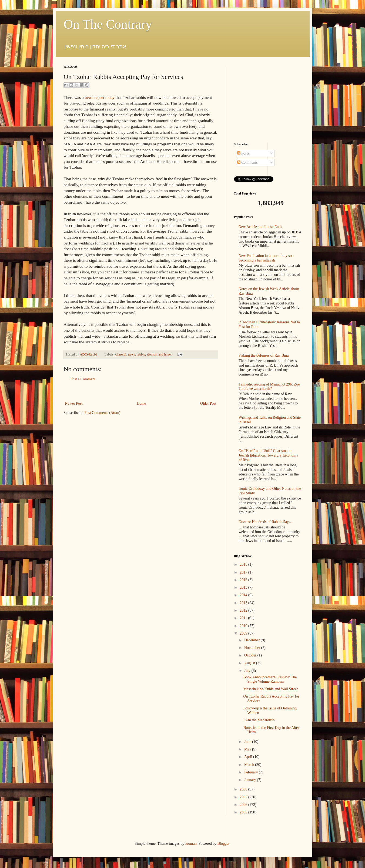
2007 (244, 797)
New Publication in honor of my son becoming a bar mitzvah (266, 258)
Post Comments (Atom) (103, 413)
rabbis (141, 354)
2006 (244, 805)
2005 (244, 812)
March (250, 765)
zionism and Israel (159, 354)
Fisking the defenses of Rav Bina (264, 355)
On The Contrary (108, 24)
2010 (244, 626)
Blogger (223, 844)
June (248, 742)
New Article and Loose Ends (260, 227)
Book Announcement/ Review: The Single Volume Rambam (270, 679)
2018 (244, 564)
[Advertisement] (141, 391)
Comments (247, 162)
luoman (191, 844)
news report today (100, 97)
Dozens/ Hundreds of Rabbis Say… (266, 522)
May (248, 749)
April (249, 757)
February (252, 772)
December (252, 640)
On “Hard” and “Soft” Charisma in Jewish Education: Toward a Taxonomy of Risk (268, 455)
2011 (244, 618)
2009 (244, 633)
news (132, 354)
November (253, 648)
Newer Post (74, 403)
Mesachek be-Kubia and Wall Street (270, 689)
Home (141, 403)
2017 (244, 572)
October (251, 655)
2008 (244, 789)
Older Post (208, 403)
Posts (243, 153)
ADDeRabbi (89, 354)
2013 (244, 603)
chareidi (121, 354)
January (251, 780)
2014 (244, 595)
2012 (244, 610)
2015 (244, 587)
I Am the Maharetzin (259, 720)
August (250, 663)
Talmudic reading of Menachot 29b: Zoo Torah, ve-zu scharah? (269, 387)
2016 (244, 580)
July (248, 671)
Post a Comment (83, 379)
